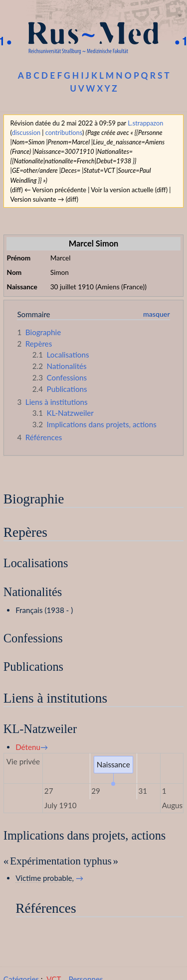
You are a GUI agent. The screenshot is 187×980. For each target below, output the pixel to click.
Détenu (28, 747)
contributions (64, 132)
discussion (26, 132)
